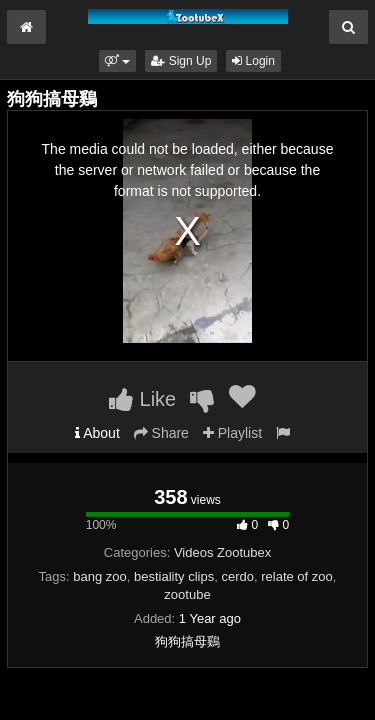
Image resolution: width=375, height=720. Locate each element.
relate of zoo (297, 576)
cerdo (237, 576)
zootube (187, 594)
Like (142, 399)
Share (161, 433)
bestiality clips (174, 576)
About (97, 433)
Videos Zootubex (222, 552)
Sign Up (181, 61)
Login (253, 61)
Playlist (232, 433)
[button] (117, 61)
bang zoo (100, 576)
